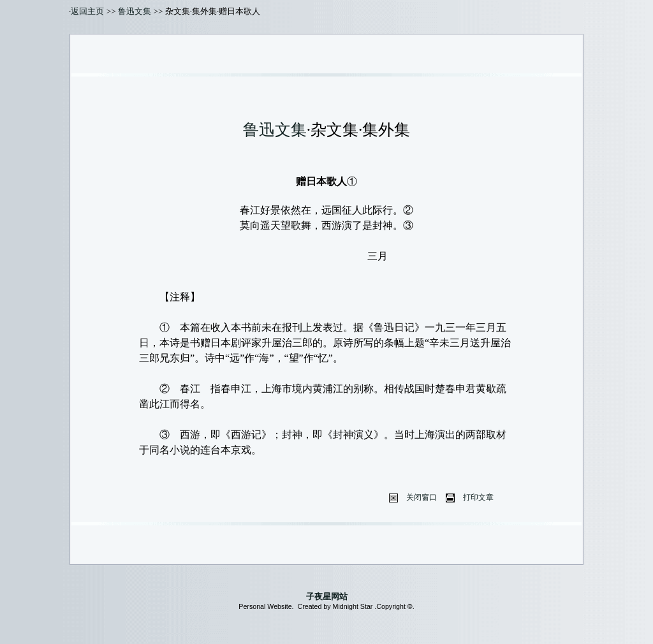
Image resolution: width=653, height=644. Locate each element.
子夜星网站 (327, 596)
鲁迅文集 (135, 11)
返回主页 (87, 11)
